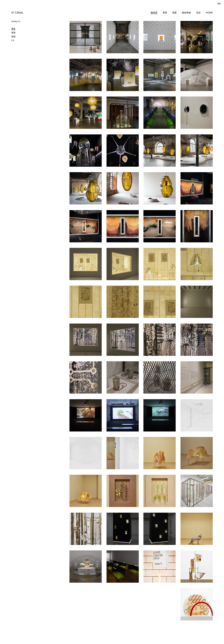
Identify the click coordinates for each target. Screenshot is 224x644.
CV (13, 40)
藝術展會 (186, 13)
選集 (13, 29)
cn (219, 4)
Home (209, 13)
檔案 (175, 13)
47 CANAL (17, 13)
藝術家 (154, 13)
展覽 (165, 13)
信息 (198, 13)
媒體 (13, 37)
